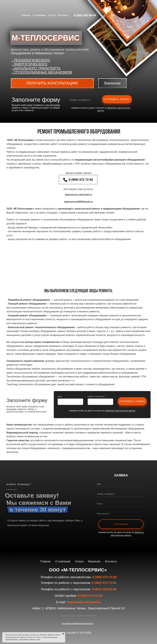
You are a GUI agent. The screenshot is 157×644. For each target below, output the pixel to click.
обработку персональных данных (120, 411)
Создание (65, 616)
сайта (73, 616)
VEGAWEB (90, 616)
